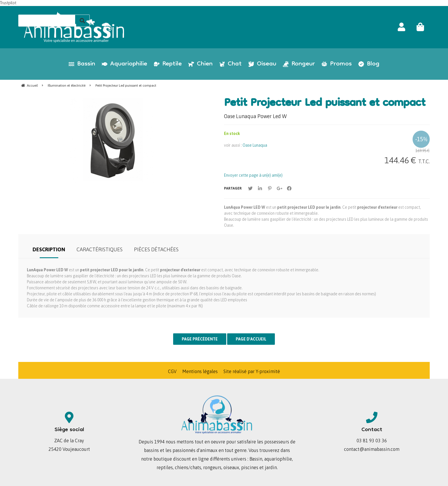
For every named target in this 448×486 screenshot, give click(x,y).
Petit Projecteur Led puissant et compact (325, 104)
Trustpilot (8, 3)
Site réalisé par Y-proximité (252, 371)
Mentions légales (200, 371)
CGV (172, 371)
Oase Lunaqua (255, 145)
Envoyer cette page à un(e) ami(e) (253, 175)
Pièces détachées (156, 249)
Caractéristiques (100, 249)
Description (49, 249)
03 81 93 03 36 (372, 441)
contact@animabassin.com (372, 449)
